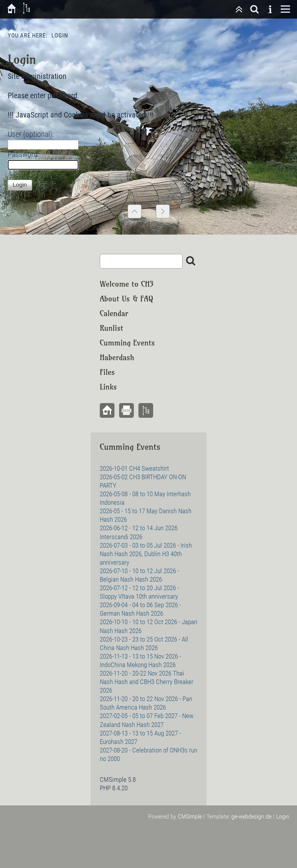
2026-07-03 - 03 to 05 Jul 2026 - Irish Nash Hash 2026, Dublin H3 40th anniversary (146, 554)
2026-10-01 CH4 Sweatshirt (134, 468)
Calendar (114, 313)
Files (107, 372)
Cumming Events (127, 343)
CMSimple (190, 816)
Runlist (112, 328)
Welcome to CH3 (127, 284)
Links (108, 387)
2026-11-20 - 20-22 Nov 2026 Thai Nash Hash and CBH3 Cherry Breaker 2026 (147, 682)
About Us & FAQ (126, 299)
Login (283, 816)
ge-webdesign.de (251, 816)
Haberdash (117, 357)
